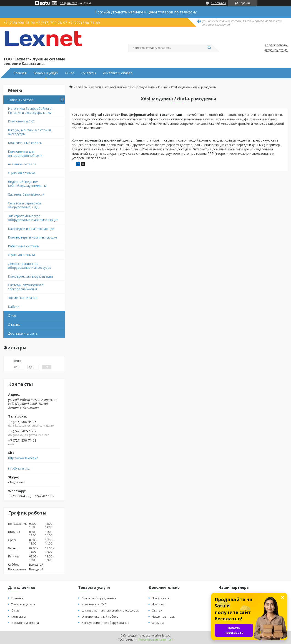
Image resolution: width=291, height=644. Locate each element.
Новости (158, 604)
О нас (70, 73)
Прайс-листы (161, 598)
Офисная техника (21, 173)
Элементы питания (23, 298)
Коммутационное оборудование (130, 87)
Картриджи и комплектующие (31, 229)
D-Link (163, 87)
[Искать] (209, 48)
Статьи (157, 610)
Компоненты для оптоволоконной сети (25, 153)
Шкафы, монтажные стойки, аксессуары (30, 132)
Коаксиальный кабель (25, 143)
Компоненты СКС (21, 121)
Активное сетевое (22, 164)
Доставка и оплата (118, 73)
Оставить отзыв (276, 50)
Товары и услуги (46, 73)
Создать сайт (69, 3)
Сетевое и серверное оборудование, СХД (25, 205)
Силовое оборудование (99, 598)
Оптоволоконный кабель (100, 617)
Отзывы (14, 324)
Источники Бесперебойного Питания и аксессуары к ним (30, 111)
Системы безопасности (26, 194)
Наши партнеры (164, 617)
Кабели (14, 307)
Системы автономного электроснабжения (26, 287)
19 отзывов (218, 3)
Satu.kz (166, 635)
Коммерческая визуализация (30, 276)
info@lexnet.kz (19, 468)
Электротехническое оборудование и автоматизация (33, 218)
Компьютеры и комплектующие (33, 237)
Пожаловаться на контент (156, 640)
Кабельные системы (24, 246)
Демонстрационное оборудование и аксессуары (30, 266)
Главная (20, 73)
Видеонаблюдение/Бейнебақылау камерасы (27, 184)
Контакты (88, 73)
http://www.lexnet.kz (23, 458)
